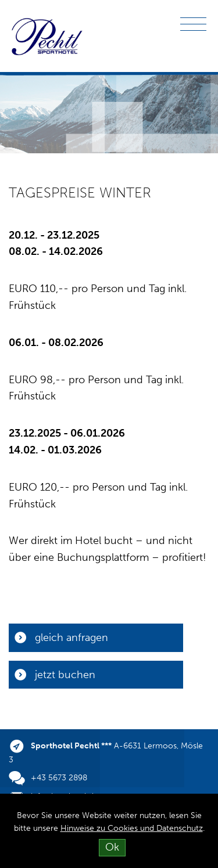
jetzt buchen (65, 675)
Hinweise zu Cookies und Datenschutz (132, 828)
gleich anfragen (72, 638)
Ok (112, 847)
